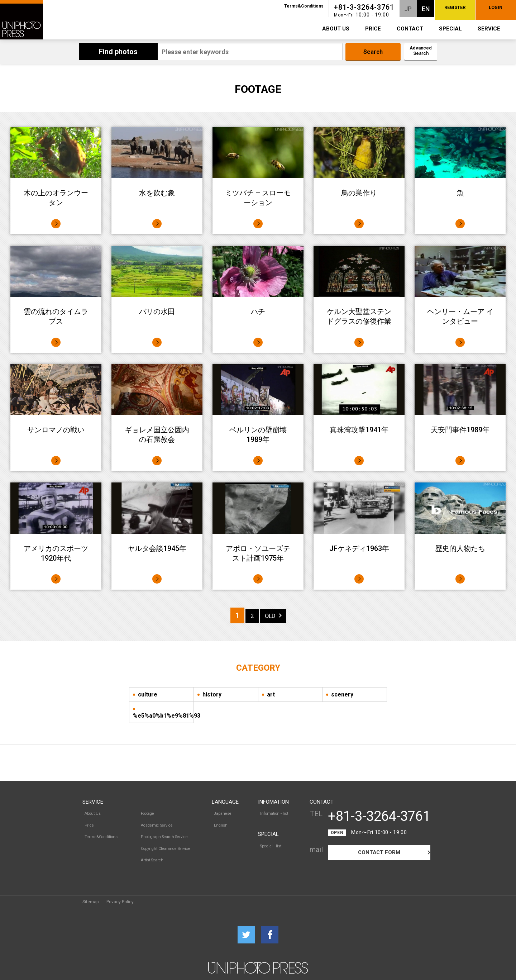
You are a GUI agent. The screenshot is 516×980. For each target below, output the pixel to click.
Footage (146, 812)
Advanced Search (415, 52)
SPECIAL (450, 29)
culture (148, 694)
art (271, 694)
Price (87, 820)
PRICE (373, 29)
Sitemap (90, 887)
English (221, 820)
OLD (271, 615)
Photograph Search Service (165, 828)
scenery (342, 694)
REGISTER (419, 9)
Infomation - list (275, 812)
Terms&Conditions (256, 6)
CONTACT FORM (379, 854)
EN (378, 9)
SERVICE (489, 29)
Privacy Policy (120, 887)
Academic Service (156, 820)
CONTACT (410, 29)
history (212, 694)
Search (361, 52)
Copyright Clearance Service (166, 836)
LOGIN (484, 9)
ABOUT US (336, 29)
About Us (91, 812)
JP (360, 9)
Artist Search (151, 843)
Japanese (223, 812)
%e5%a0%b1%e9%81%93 (163, 716)
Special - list (272, 841)
